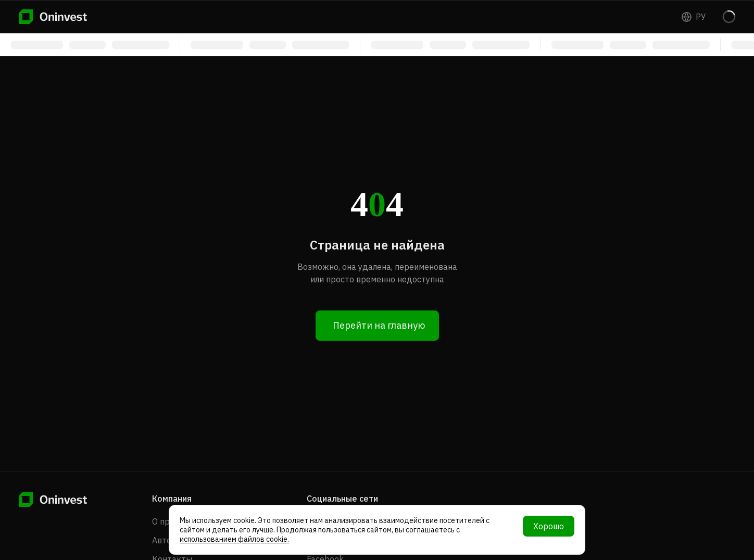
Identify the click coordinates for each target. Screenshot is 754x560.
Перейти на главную (379, 325)
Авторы (167, 540)
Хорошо (549, 526)
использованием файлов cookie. (234, 539)
